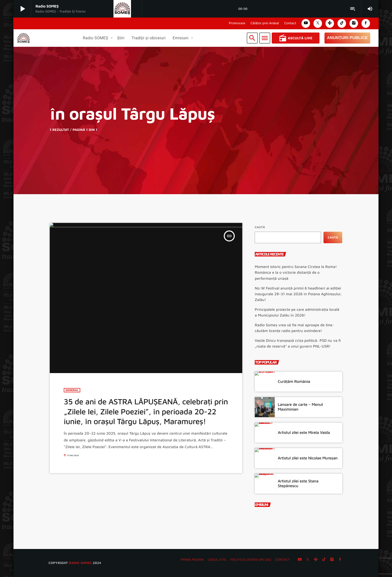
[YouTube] (300, 560)
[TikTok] (324, 560)
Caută (260, 227)
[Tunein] (316, 560)
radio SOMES (80, 563)
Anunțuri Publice (347, 38)
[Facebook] (340, 560)
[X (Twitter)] (308, 560)
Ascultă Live (296, 38)
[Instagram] (332, 560)
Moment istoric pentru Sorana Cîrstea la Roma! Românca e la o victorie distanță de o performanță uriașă (296, 273)
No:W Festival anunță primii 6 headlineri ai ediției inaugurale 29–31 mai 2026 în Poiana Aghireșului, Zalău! (298, 294)
